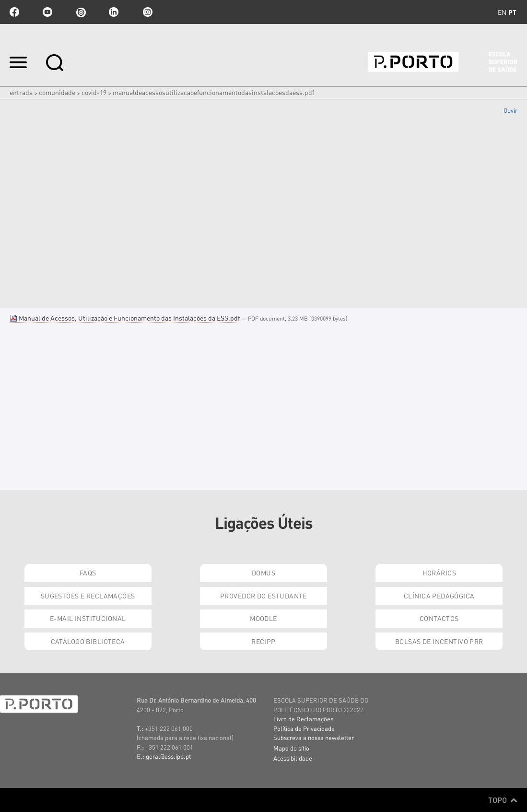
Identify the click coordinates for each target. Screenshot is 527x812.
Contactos (439, 618)
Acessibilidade (293, 758)
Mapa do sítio (291, 748)
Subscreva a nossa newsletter (314, 737)
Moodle (263, 618)
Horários (439, 573)
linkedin (114, 12)
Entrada (21, 92)
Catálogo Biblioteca (88, 641)
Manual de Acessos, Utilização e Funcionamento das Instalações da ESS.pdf (125, 318)
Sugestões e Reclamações (88, 596)
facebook (14, 12)
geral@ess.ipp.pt (168, 756)
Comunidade (57, 92)
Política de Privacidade (304, 728)
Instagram (147, 12)
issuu (81, 12)
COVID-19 (94, 92)
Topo (503, 800)
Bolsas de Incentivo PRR (439, 641)
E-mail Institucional (88, 618)
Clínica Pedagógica (439, 596)
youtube (47, 12)
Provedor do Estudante (263, 596)
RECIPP (263, 641)
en (502, 12)
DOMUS (263, 573)
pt (512, 12)
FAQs (88, 573)
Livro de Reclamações (303, 719)
